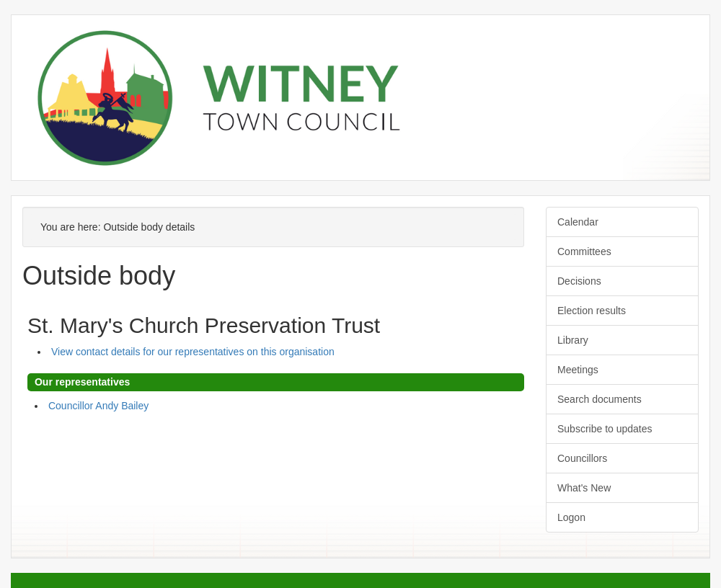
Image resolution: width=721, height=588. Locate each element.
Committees (584, 251)
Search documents (600, 399)
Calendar (578, 222)
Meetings (578, 370)
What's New (584, 488)
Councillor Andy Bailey (98, 406)
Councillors (582, 458)
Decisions (579, 281)
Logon (571, 517)
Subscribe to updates (605, 429)
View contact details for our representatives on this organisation (193, 352)
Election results (592, 311)
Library (573, 340)
